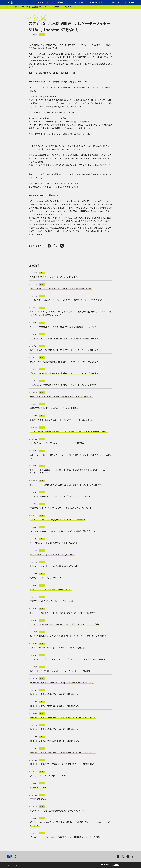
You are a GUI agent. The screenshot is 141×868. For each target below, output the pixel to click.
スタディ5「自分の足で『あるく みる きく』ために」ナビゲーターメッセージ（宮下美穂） (65, 624)
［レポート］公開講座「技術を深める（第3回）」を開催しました (54, 706)
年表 (81, 2)
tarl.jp (10, 3)
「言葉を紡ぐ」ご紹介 (38, 799)
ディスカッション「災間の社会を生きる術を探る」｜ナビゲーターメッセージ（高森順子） (65, 373)
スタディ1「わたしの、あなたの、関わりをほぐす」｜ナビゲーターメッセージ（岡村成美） (65, 338)
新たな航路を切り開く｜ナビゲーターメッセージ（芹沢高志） (54, 277)
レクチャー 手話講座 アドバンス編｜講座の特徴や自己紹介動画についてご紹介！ (63, 327)
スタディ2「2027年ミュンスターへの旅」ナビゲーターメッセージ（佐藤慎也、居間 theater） (68, 659)
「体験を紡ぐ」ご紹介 (38, 787)
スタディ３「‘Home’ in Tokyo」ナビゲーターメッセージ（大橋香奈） (58, 519)
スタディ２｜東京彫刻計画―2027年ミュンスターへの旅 (53, 73)
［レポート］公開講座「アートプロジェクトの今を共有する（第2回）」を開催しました (63, 752)
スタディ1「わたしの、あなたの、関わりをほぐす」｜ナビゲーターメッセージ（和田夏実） (65, 350)
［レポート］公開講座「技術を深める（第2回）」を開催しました (54, 729)
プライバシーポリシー (14, 865)
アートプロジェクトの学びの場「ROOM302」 (48, 776)
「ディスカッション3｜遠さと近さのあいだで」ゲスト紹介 (53, 554)
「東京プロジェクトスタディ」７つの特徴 (46, 578)
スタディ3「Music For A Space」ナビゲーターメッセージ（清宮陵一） (59, 647)
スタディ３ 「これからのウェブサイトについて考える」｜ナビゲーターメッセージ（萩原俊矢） (66, 300)
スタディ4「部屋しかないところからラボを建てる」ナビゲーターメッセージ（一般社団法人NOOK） (69, 636)
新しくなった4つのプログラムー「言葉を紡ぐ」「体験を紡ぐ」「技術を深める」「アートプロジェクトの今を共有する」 (70, 824)
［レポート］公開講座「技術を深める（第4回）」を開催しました (54, 694)
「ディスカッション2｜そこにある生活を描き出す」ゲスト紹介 (54, 566)
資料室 (40, 2)
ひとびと (50, 2)
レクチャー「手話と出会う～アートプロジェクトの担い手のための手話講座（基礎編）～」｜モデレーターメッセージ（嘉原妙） (70, 471)
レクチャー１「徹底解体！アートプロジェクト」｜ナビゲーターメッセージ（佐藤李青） (63, 613)
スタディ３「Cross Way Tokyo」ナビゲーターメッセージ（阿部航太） (58, 443)
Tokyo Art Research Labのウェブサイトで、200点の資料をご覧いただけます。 (64, 531)
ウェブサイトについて (95, 2)
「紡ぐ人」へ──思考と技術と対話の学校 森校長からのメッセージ (57, 810)
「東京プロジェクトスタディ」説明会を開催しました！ (51, 589)
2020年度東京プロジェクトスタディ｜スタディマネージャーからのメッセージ (61, 420)
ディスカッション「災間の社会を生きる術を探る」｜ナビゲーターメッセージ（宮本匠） (64, 385)
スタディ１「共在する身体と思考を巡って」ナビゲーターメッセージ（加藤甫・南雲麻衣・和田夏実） (69, 431)
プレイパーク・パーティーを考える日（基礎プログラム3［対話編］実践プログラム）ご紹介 (65, 837)
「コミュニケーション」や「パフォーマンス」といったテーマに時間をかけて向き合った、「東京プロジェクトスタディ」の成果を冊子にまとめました (71, 313)
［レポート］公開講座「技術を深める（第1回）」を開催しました (54, 741)
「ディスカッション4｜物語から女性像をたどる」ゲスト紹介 (54, 543)
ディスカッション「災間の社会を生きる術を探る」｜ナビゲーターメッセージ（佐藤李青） (65, 361)
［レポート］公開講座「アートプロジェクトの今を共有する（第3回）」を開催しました (63, 717)
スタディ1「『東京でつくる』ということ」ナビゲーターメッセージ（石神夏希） (60, 671)
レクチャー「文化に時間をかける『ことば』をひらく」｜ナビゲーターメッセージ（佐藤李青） (66, 484)
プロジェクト (71, 2)
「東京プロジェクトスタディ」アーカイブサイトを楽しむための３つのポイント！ (61, 508)
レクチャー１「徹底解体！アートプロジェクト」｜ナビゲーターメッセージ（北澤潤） (62, 682)
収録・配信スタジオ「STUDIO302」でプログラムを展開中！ (55, 408)
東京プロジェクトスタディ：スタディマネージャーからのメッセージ (56, 601)
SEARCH (117, 3)
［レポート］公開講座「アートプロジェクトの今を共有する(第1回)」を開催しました (62, 764)
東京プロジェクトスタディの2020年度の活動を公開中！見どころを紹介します (62, 396)
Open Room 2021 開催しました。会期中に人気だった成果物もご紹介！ (61, 288)
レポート (60, 2)
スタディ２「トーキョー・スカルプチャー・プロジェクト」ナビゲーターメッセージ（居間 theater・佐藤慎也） (70, 456)
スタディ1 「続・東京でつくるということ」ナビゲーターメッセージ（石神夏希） (61, 496)
